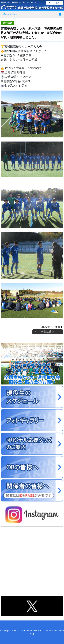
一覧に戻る (48, 332)
